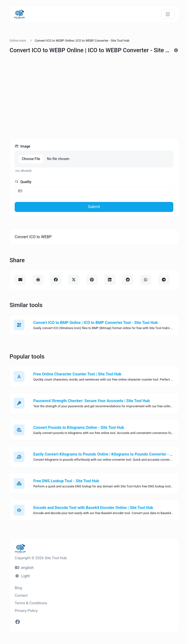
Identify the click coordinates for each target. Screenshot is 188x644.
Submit (94, 207)
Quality (23, 182)
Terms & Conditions (31, 603)
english (24, 568)
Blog (18, 588)
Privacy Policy (26, 611)
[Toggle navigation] (168, 14)
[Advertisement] (94, 98)
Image (23, 146)
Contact (21, 595)
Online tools (18, 41)
